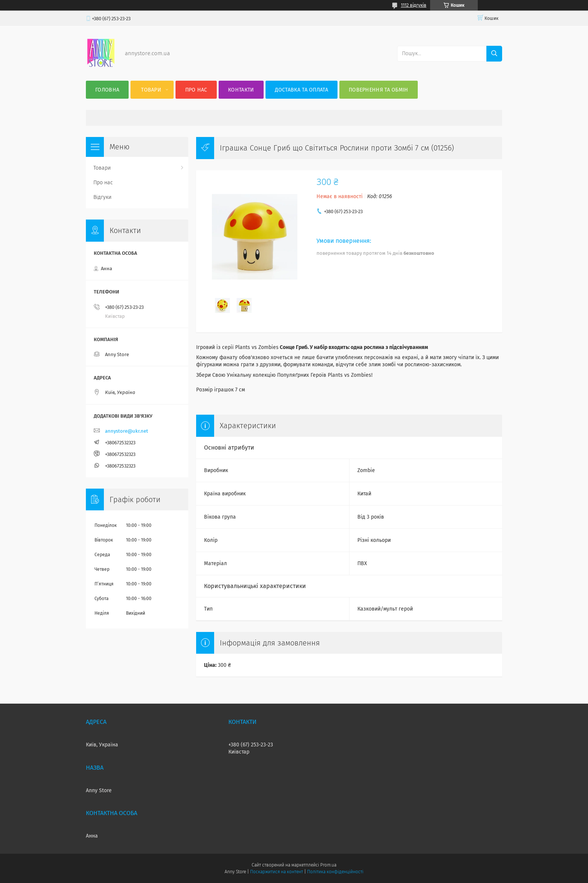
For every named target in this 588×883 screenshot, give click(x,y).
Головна (107, 90)
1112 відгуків (414, 5)
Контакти (241, 90)
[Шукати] (494, 54)
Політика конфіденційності (335, 872)
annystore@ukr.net (127, 431)
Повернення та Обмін (379, 90)
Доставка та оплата (301, 90)
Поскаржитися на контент (277, 872)
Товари (151, 90)
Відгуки (102, 197)
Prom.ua (328, 865)
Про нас (196, 90)
